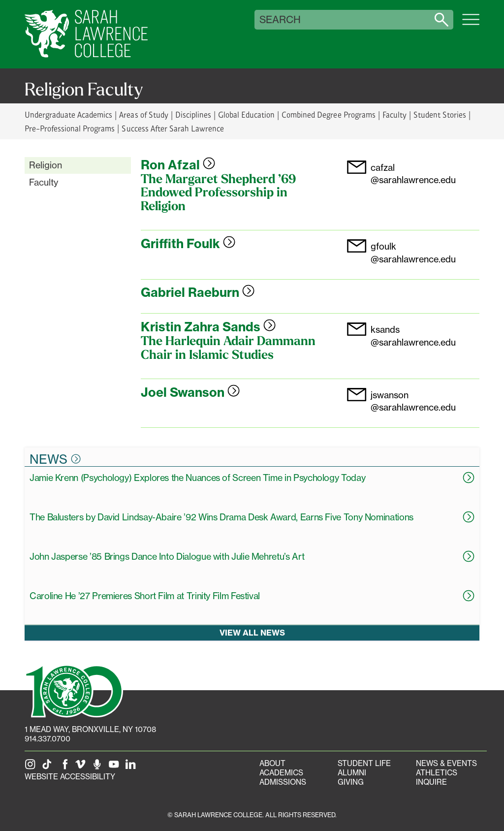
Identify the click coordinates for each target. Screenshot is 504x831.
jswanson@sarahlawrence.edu (413, 401)
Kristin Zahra (208, 327)
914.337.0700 (47, 739)
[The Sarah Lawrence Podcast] (99, 767)
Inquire (431, 782)
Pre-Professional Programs (70, 128)
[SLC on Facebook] (65, 767)
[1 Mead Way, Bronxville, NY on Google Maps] (90, 729)
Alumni (352, 773)
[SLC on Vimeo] (82, 767)
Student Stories (440, 114)
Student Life (364, 763)
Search (280, 20)
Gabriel (198, 292)
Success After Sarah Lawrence (173, 128)
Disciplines (193, 114)
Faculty (394, 114)
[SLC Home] (86, 34)
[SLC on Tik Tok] (49, 767)
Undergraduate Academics (68, 114)
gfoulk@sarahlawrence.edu (413, 252)
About (272, 763)
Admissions (283, 782)
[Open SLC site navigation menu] (471, 25)
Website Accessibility (70, 777)
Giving (351, 782)
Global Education (246, 114)
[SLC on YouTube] (116, 767)
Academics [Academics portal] (281, 773)
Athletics (437, 773)
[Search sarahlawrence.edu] (441, 20)
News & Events (446, 763)
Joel (190, 392)
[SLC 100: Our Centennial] (74, 690)
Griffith (188, 244)
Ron (178, 165)
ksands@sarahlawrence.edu (413, 336)
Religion (46, 165)
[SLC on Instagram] (32, 767)
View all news (252, 633)
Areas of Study (143, 114)
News (55, 459)
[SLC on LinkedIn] (132, 767)
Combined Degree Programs (328, 114)
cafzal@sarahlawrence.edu (413, 174)
